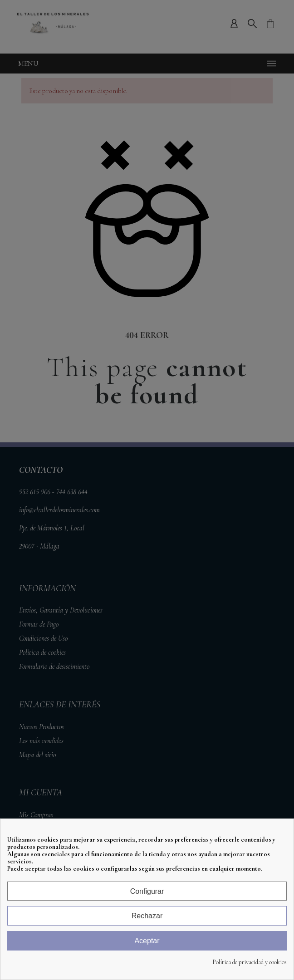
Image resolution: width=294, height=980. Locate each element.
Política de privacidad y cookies (250, 962)
